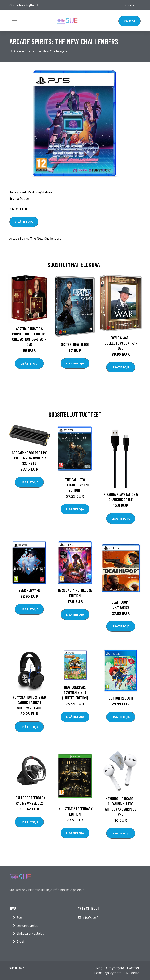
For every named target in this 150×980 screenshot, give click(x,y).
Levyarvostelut (27, 926)
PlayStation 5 (45, 192)
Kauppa (130, 21)
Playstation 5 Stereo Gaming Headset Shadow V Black (29, 702)
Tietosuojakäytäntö (107, 973)
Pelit (31, 192)
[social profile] (38, 5)
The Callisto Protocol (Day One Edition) (75, 485)
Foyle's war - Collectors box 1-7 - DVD (121, 343)
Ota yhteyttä (115, 968)
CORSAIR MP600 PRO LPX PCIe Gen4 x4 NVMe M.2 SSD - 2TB (29, 458)
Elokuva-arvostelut (30, 933)
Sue (19, 918)
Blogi (20, 941)
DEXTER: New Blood (75, 344)
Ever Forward (29, 590)
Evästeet (133, 968)
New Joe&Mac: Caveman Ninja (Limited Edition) (75, 692)
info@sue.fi (132, 5)
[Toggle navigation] (14, 21)
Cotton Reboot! (121, 698)
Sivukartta (132, 973)
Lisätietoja (24, 222)
